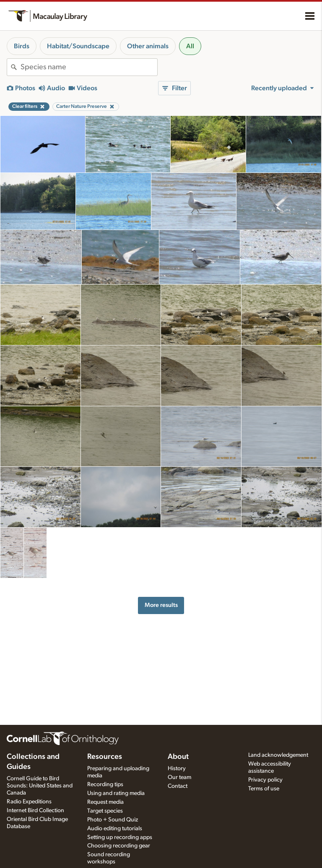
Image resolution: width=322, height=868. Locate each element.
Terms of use (264, 789)
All (190, 46)
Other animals (148, 46)
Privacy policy (265, 780)
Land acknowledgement (278, 755)
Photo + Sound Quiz (113, 820)
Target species (105, 811)
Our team (179, 777)
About (178, 757)
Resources (105, 757)
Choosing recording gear (119, 846)
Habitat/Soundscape (78, 46)
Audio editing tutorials (115, 829)
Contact (178, 786)
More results (161, 605)
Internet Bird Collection (35, 810)
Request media (105, 802)
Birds (22, 46)
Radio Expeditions (29, 802)
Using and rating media (116, 793)
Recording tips (105, 784)
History (177, 769)
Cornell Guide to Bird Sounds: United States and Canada (40, 786)
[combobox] (89, 67)
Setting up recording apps (120, 837)
